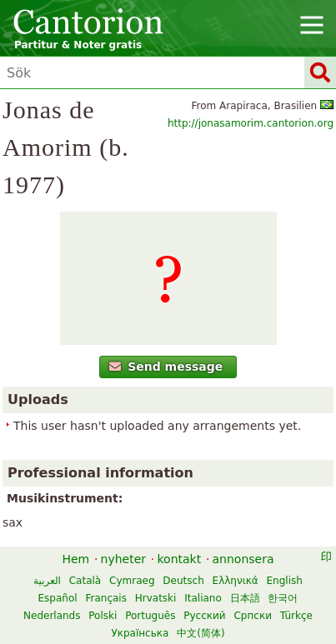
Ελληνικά (236, 581)
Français (105, 598)
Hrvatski (156, 598)
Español (58, 598)
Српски (253, 616)
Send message (166, 367)
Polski (103, 616)
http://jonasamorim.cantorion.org (251, 123)
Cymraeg (132, 581)
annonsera (243, 559)
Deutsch (183, 581)
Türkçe (296, 616)
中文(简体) (201, 633)
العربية (47, 581)
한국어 (283, 598)
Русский (204, 616)
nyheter (124, 559)
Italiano (203, 598)
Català (85, 581)
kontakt (179, 559)
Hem (75, 559)
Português (150, 616)
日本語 (245, 598)
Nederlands (52, 616)
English (285, 581)
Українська (140, 633)
